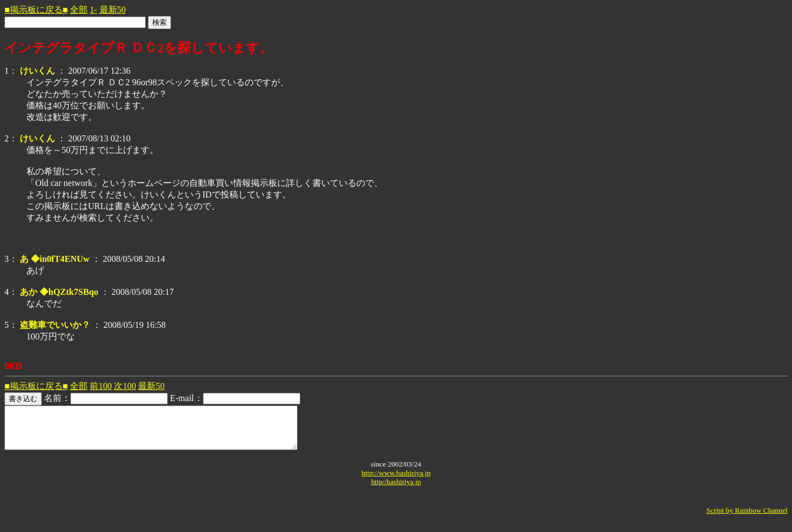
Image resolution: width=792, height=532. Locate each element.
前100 (101, 386)
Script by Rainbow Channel (747, 519)
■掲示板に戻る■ (36, 10)
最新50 (113, 10)
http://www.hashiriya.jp (396, 481)
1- (93, 10)
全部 (79, 10)
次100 (125, 386)
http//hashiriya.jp (396, 490)
